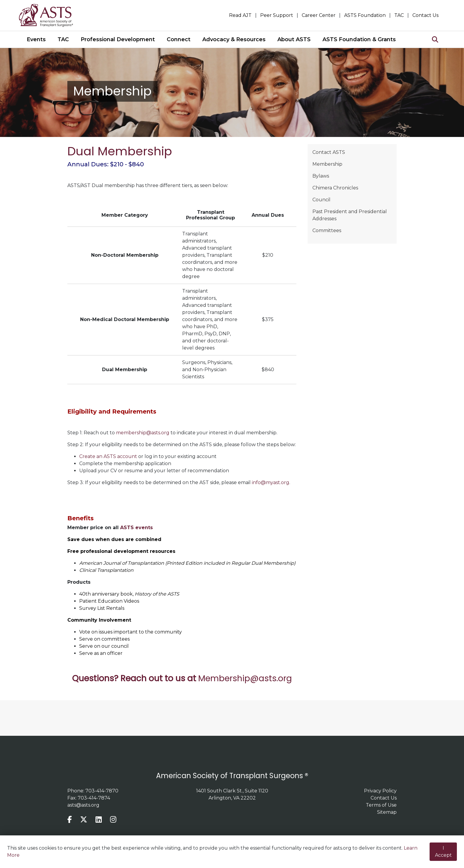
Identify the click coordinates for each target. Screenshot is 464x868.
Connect (179, 39)
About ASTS (294, 39)
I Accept (443, 852)
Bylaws (321, 176)
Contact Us (425, 15)
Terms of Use (381, 805)
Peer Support (277, 15)
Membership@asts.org (245, 678)
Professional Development (118, 39)
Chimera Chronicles (335, 188)
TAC (399, 15)
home (50, 15)
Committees (327, 230)
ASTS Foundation (365, 15)
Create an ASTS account (108, 456)
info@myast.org (271, 482)
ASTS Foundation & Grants (359, 39)
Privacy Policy (380, 791)
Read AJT (240, 15)
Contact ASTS (329, 152)
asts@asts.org (83, 805)
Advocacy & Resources (234, 39)
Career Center (319, 15)
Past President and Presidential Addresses (350, 215)
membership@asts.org (143, 433)
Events (36, 39)
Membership (327, 164)
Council (321, 200)
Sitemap (387, 812)
